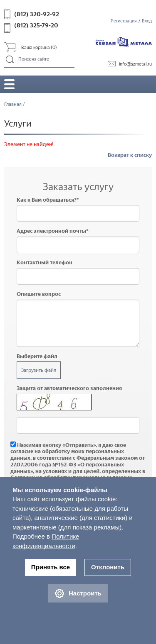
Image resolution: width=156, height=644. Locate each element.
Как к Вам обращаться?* (48, 200)
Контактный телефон (45, 262)
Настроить (78, 593)
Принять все (51, 567)
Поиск (10, 60)
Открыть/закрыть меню (9, 84)
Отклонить (108, 567)
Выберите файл (37, 356)
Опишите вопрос (39, 294)
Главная (13, 104)
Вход (147, 21)
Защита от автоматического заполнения (69, 388)
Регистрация (124, 21)
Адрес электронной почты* (53, 231)
